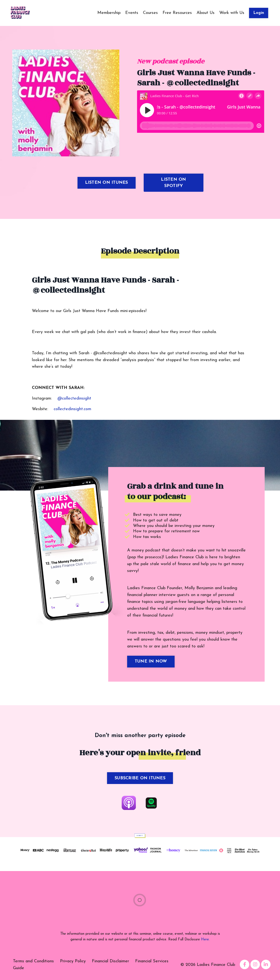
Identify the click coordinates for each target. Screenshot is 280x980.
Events (132, 13)
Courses (150, 13)
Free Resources (177, 13)
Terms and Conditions (33, 961)
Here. (205, 940)
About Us (206, 13)
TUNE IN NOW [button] (151, 661)
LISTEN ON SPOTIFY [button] (173, 183)
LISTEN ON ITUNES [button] (107, 183)
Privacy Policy (73, 961)
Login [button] (259, 13)
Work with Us (232, 13)
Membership (109, 13)
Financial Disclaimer (110, 961)
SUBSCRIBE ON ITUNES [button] (140, 778)
